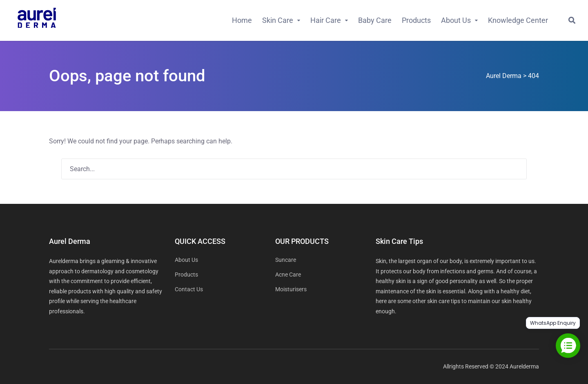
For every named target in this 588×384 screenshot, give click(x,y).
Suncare (286, 260)
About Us (456, 20)
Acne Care (288, 275)
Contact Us (189, 289)
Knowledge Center (518, 20)
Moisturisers (291, 289)
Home (242, 20)
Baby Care (375, 20)
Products (416, 20)
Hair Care (326, 20)
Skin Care (278, 20)
